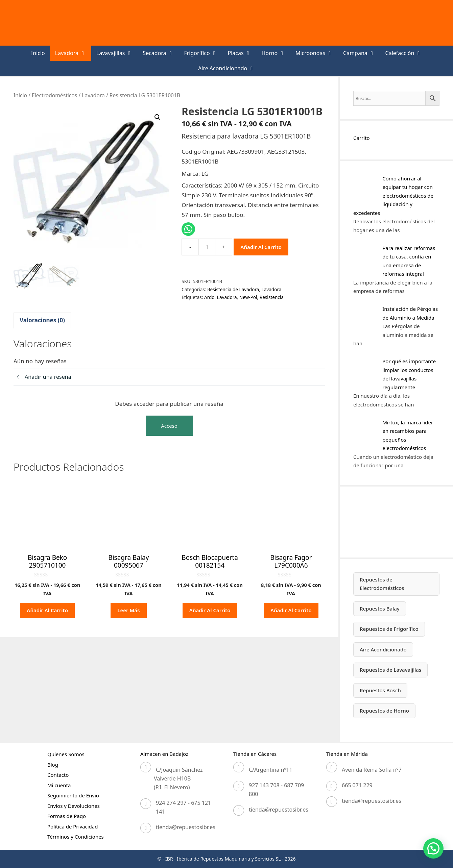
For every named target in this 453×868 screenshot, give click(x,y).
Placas (242, 53)
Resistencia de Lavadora (233, 289)
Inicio (38, 53)
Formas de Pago (67, 816)
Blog (53, 765)
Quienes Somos (66, 754)
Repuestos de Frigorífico (389, 629)
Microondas (317, 53)
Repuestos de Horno (384, 711)
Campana (362, 53)
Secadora (161, 53)
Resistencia (272, 297)
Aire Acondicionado (229, 68)
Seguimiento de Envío (73, 795)
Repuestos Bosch (380, 690)
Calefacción (406, 53)
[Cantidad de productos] (207, 247)
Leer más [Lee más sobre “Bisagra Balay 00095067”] (128, 610)
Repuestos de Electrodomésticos (382, 584)
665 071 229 (357, 785)
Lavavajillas (117, 53)
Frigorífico (203, 53)
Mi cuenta (59, 785)
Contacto (58, 775)
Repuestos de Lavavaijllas (390, 670)
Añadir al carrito (261, 247)
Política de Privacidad (73, 826)
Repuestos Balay (380, 609)
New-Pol (248, 297)
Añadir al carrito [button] (47, 610)
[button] (158, 117)
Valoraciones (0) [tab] (42, 320)
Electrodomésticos (54, 95)
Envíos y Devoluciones (74, 806)
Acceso (169, 426)
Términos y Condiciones (76, 837)
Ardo (209, 297)
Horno (276, 53)
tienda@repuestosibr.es (186, 827)
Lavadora (73, 53)
